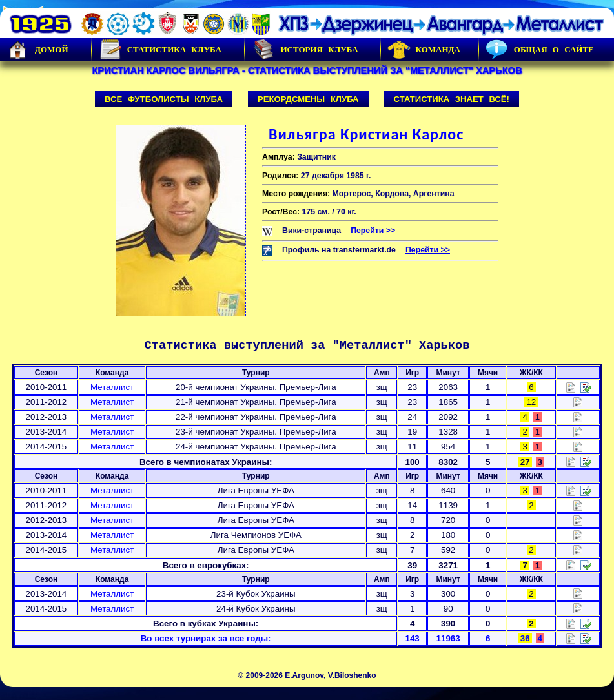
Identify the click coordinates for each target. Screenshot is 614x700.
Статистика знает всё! (452, 99)
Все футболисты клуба (164, 99)
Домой (37, 50)
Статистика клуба (160, 50)
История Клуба (305, 50)
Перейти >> (373, 231)
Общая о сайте (540, 50)
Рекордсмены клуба (308, 99)
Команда (424, 50)
